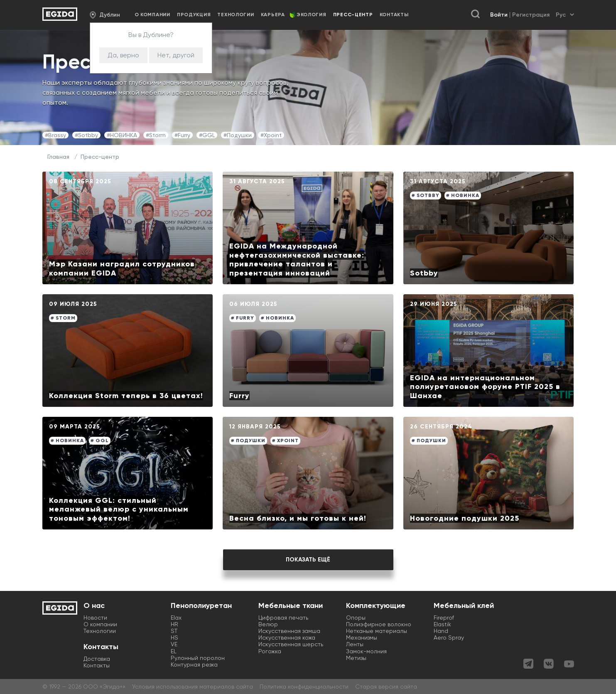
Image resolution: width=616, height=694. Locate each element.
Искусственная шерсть (291, 644)
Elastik (442, 624)
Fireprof (444, 618)
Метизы (356, 658)
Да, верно (123, 55)
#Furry (182, 135)
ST (174, 631)
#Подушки (238, 135)
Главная (58, 157)
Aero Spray (449, 637)
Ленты (355, 644)
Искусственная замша (289, 631)
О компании (152, 15)
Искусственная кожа (287, 637)
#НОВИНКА (122, 135)
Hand (441, 631)
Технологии (236, 15)
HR (174, 624)
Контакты (394, 15)
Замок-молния (366, 651)
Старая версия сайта (386, 687)
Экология (312, 15)
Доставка (97, 659)
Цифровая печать (283, 618)
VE (174, 644)
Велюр (268, 624)
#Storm (156, 135)
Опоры (356, 618)
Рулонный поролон (198, 658)
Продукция (194, 15)
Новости (95, 618)
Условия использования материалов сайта (193, 687)
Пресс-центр (100, 157)
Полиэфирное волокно (379, 624)
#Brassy (55, 135)
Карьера (273, 15)
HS (174, 637)
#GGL (207, 135)
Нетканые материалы (377, 631)
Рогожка (270, 651)
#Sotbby (86, 135)
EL (174, 651)
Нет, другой (176, 55)
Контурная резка (194, 664)
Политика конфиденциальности (304, 687)
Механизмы (362, 637)
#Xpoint (271, 135)
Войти (499, 15)
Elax (176, 618)
